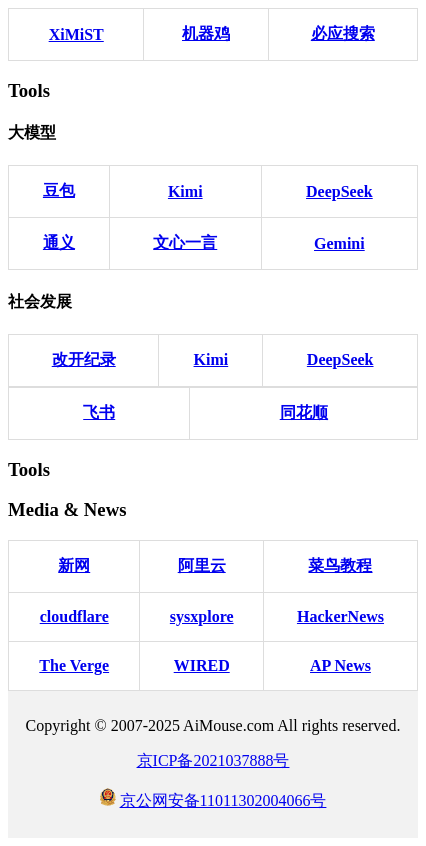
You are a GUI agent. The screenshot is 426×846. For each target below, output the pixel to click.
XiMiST (76, 34)
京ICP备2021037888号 (213, 760)
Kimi (185, 191)
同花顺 (304, 412)
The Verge (74, 665)
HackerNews (340, 616)
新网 (74, 565)
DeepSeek (339, 191)
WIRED (202, 665)
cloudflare (74, 616)
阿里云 (202, 565)
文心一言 (185, 242)
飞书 (99, 412)
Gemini (339, 243)
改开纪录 (84, 359)
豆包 (59, 190)
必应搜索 (343, 33)
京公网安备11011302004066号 (223, 800)
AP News (340, 665)
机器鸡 (206, 33)
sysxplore (202, 616)
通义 (59, 242)
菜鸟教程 (340, 565)
